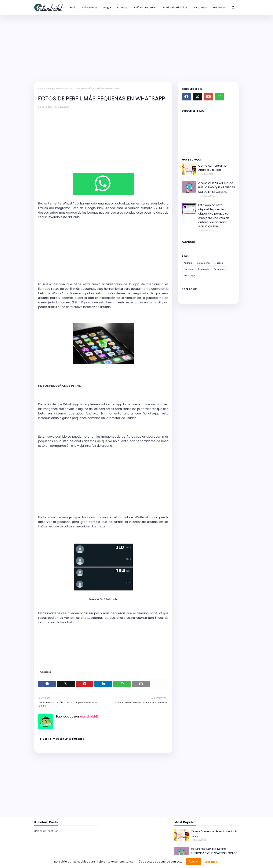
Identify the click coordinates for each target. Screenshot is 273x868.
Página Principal (47, 89)
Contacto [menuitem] (123, 7)
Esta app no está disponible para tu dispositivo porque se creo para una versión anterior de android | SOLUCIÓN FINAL (214, 216)
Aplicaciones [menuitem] (90, 7)
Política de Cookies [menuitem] (145, 7)
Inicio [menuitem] (73, 7)
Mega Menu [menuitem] (220, 7)
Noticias (188, 269)
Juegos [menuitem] (107, 7)
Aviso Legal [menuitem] (201, 7)
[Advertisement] (136, 47)
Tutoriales (219, 269)
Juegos (219, 263)
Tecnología (204, 269)
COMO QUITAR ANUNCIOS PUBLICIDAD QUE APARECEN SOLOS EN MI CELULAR (217, 187)
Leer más (211, 862)
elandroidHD (45, 107)
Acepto (193, 861)
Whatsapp (63, 89)
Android (188, 263)
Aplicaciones (204, 263)
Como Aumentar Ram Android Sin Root (214, 168)
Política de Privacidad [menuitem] (175, 7)
